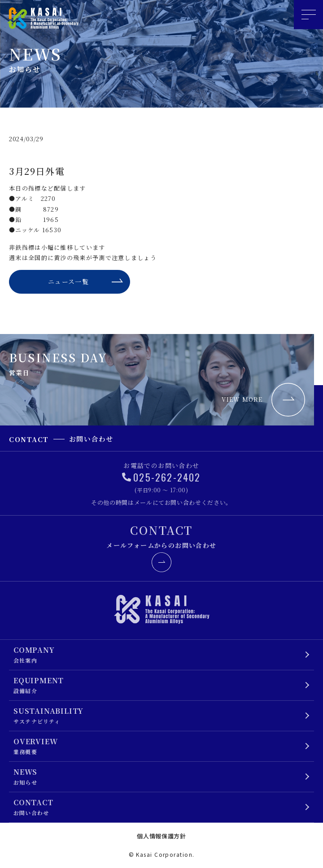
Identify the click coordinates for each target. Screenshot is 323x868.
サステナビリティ (158, 715)
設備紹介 (158, 685)
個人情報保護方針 (161, 836)
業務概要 (158, 746)
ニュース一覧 (68, 282)
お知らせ (158, 776)
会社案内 (158, 654)
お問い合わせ (158, 807)
